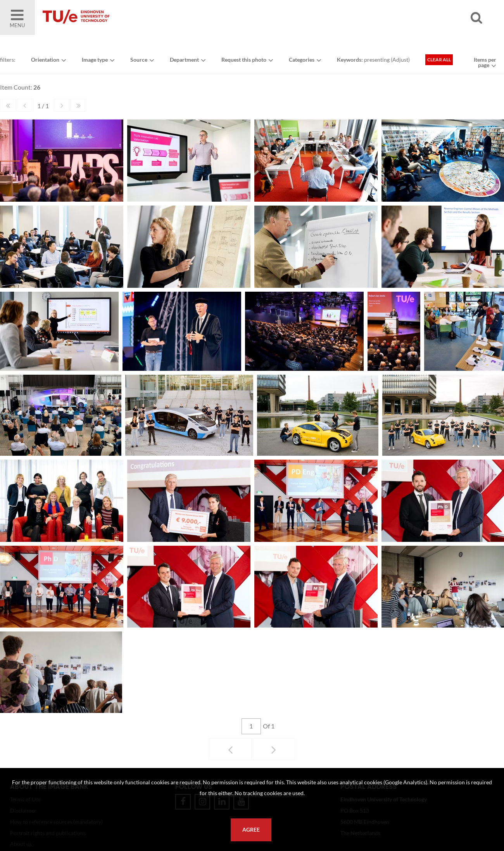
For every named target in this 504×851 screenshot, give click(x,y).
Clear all (439, 60)
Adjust (400, 60)
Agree (251, 830)
